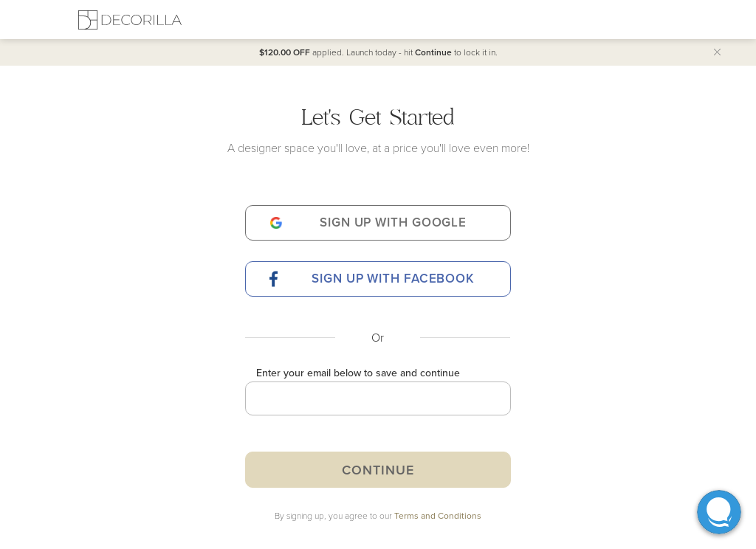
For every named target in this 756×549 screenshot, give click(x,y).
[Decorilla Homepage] (130, 20)
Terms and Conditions (438, 515)
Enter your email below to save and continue (358, 373)
